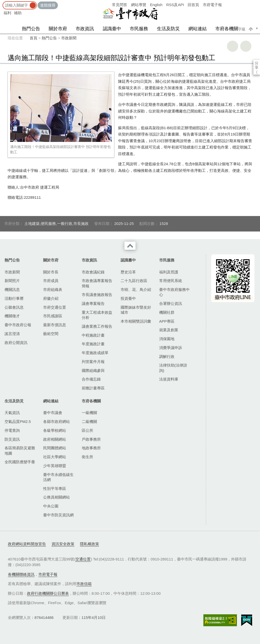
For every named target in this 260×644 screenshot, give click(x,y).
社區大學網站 (55, 457)
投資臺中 (128, 298)
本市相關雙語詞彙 (136, 321)
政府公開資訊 (16, 343)
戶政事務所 (91, 439)
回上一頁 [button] (246, 46)
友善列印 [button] (233, 46)
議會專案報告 (93, 303)
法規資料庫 (169, 379)
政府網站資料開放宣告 (27, 544)
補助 (18, 13)
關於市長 (51, 272)
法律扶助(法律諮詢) (173, 368)
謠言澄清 (12, 334)
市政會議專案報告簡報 (97, 283)
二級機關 (89, 422)
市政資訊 (85, 29)
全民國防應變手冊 (20, 462)
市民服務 (139, 29)
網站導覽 (139, 5)
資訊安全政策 (63, 544)
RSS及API (175, 5)
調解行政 (167, 357)
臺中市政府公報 (18, 325)
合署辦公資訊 (171, 303)
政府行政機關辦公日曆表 (48, 593)
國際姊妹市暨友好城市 (136, 310)
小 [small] (251, 29)
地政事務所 (91, 448)
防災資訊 (12, 439)
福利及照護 (169, 272)
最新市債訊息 (55, 325)
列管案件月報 (93, 362)
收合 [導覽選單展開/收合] (130, 246)
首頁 (34, 38)
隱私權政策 (90, 544)
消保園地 (167, 339)
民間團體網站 (55, 448)
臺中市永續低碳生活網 (58, 477)
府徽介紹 (51, 298)
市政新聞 (69, 38)
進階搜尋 (48, 5)
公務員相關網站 (56, 497)
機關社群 (167, 312)
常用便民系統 (171, 281)
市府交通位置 (55, 307)
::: (2, 2)
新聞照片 (12, 281)
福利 (7, 13)
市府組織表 (53, 290)
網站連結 (198, 29)
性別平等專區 (55, 489)
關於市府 (58, 29)
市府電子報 (212, 5)
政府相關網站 (55, 439)
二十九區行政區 (134, 281)
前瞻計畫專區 (93, 388)
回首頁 (193, 5)
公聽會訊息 (14, 307)
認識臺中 (112, 29)
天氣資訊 (12, 413)
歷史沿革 (128, 272)
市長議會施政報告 (97, 295)
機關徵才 (12, 316)
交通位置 (83, 559)
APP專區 (167, 321)
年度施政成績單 (95, 353)
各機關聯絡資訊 (21, 574)
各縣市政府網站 (56, 422)
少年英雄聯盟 (55, 466)
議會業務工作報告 (97, 326)
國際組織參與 (93, 370)
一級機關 (89, 413)
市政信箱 (84, 584)
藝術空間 (51, 334)
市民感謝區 (53, 316)
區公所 (87, 430)
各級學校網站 (55, 430)
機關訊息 (12, 290)
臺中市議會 (53, 413)
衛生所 (87, 457)
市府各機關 (227, 29)
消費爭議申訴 (171, 348)
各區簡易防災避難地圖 (20, 450)
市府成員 (51, 281)
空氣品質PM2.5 (18, 422)
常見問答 (120, 5)
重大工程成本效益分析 (97, 315)
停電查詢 (12, 430)
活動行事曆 (14, 298)
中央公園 (51, 506)
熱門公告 (31, 29)
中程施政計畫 (93, 335)
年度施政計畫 (93, 344)
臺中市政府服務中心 (174, 292)
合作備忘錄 (91, 379)
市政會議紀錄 (93, 272)
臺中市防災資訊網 (58, 515)
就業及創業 (169, 330)
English (156, 5)
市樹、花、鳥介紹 (136, 290)
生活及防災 (168, 29)
